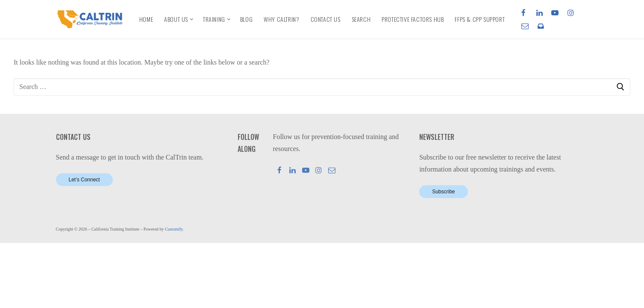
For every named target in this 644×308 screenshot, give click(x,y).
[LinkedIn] (540, 13)
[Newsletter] (541, 26)
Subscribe (443, 192)
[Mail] (332, 170)
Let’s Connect (84, 180)
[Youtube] (555, 13)
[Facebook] (524, 13)
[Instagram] (571, 13)
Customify (174, 229)
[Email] (525, 26)
